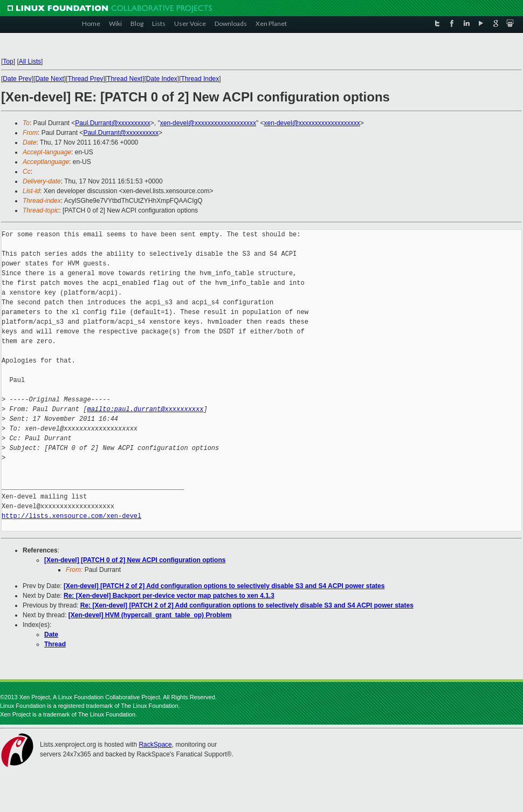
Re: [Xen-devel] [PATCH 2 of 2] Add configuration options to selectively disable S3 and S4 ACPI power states (247, 605)
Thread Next (125, 79)
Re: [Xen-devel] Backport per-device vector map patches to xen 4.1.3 (169, 596)
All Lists (30, 62)
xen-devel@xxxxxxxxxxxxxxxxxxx (208, 123)
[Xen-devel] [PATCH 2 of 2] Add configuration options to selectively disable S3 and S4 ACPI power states (224, 586)
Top (8, 62)
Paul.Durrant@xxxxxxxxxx (113, 123)
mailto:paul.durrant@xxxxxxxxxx (145, 409)
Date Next (49, 79)
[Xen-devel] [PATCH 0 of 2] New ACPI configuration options (135, 560)
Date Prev (17, 79)
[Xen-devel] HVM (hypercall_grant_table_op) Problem (150, 615)
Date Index (162, 79)
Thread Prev (85, 79)
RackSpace (155, 745)
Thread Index (200, 79)
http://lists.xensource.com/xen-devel (71, 516)
